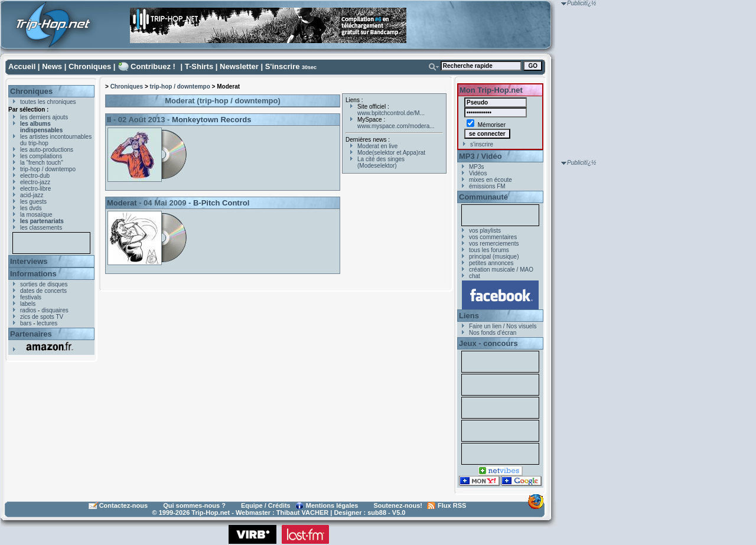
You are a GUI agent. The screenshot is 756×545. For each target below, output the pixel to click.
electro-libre (35, 189)
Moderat (122, 203)
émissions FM (487, 186)
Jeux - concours (488, 343)
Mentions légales (332, 505)
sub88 (377, 513)
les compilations (41, 156)
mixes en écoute (491, 180)
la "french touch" (42, 163)
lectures (47, 323)
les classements (41, 228)
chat (475, 276)
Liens (469, 316)
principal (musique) (494, 257)
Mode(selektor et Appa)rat (391, 153)
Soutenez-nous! (398, 505)
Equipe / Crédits (266, 505)
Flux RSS (452, 505)
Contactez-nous (124, 505)
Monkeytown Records (211, 120)
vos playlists (485, 231)
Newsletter (239, 66)
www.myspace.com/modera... (396, 126)
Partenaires (31, 334)
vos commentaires (493, 237)
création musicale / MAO (501, 270)
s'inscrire (482, 144)
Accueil (22, 66)
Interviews (29, 261)
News (52, 66)
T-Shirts (199, 66)
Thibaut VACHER (302, 513)
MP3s (477, 167)
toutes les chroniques (48, 102)
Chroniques (90, 66)
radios (28, 310)
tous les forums (489, 250)
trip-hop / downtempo (48, 169)
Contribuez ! (153, 66)
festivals (31, 297)
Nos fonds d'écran (493, 333)
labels (28, 304)
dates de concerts (43, 291)
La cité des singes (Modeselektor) (381, 162)
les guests (33, 202)
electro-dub (35, 176)
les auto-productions (47, 150)
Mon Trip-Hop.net (491, 90)
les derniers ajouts (44, 117)
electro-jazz (35, 182)
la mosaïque (36, 215)
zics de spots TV (42, 317)
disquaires (55, 310)
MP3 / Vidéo (480, 156)
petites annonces (491, 263)
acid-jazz (32, 195)
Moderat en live (377, 146)
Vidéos (478, 173)
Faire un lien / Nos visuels (503, 326)
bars (26, 323)
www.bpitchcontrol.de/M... (391, 113)
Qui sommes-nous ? (194, 505)
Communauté (483, 197)
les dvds (31, 208)
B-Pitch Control (221, 203)
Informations (33, 274)
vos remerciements (494, 244)
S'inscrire (283, 66)
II (109, 120)
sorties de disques (44, 284)
